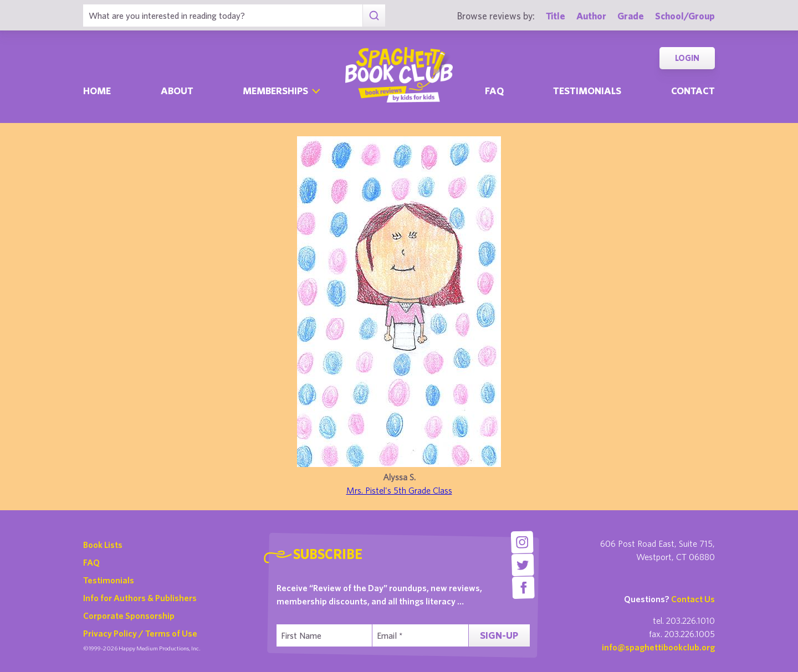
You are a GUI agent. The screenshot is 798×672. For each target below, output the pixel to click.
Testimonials (587, 91)
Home (97, 91)
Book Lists (103, 545)
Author (591, 16)
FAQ (91, 562)
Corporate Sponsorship (129, 615)
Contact (693, 91)
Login (687, 58)
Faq (494, 91)
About (177, 91)
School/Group (685, 16)
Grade (631, 16)
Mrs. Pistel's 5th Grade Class (399, 490)
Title (556, 16)
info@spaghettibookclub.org (658, 647)
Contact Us (693, 599)
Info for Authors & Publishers (140, 598)
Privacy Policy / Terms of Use (140, 633)
